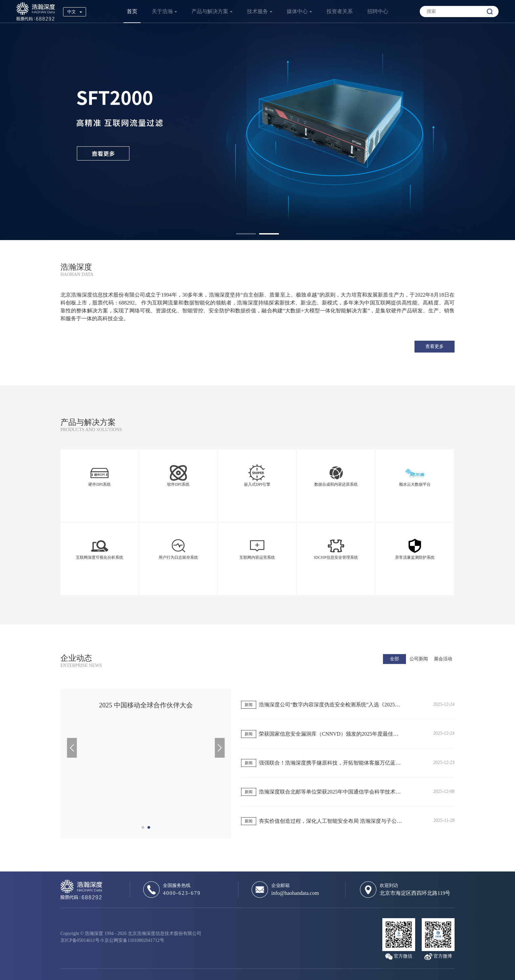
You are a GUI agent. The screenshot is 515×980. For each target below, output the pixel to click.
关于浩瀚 (162, 11)
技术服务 (257, 11)
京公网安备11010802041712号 (134, 940)
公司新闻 (419, 659)
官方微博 (443, 956)
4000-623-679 (182, 893)
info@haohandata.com (295, 893)
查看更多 (435, 346)
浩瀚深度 (36, 11)
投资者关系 (340, 11)
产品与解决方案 (210, 11)
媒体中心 (297, 11)
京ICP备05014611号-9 (82, 940)
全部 (394, 659)
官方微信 (403, 956)
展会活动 (443, 659)
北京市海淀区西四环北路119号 (415, 893)
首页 (132, 11)
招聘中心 (378, 11)
